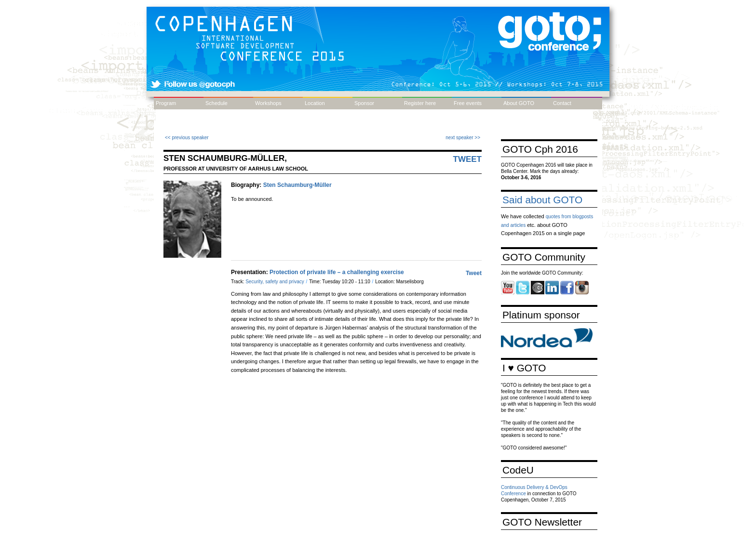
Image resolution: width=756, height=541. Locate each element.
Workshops (268, 103)
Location (315, 103)
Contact (562, 103)
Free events (468, 103)
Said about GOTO (542, 200)
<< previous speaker (187, 138)
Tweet (468, 159)
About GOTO (519, 103)
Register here (420, 103)
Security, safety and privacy (275, 282)
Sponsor (364, 103)
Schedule (216, 103)
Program (166, 103)
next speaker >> (463, 138)
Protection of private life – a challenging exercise (337, 272)
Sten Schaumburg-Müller (297, 185)
